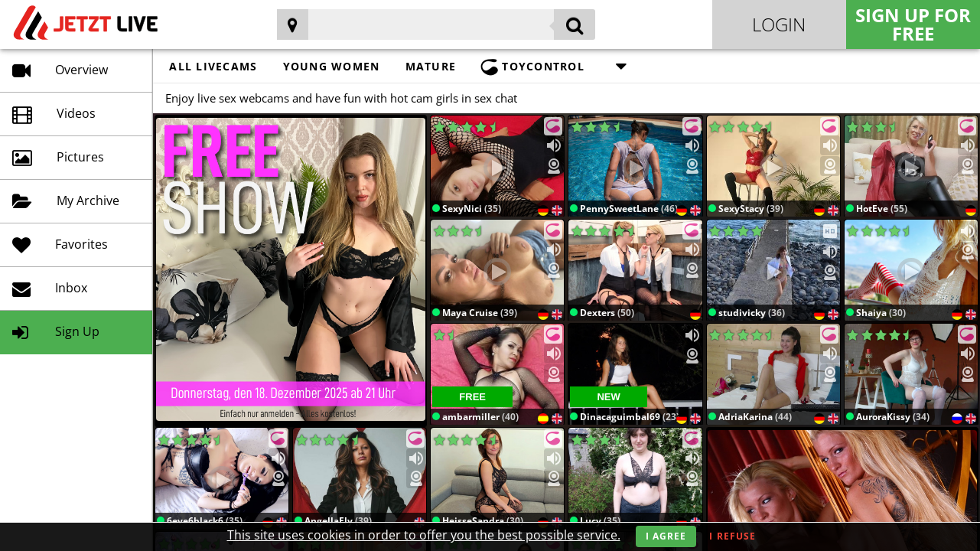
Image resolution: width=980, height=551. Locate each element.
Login (779, 24)
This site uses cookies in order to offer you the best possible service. (424, 535)
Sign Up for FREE (913, 24)
